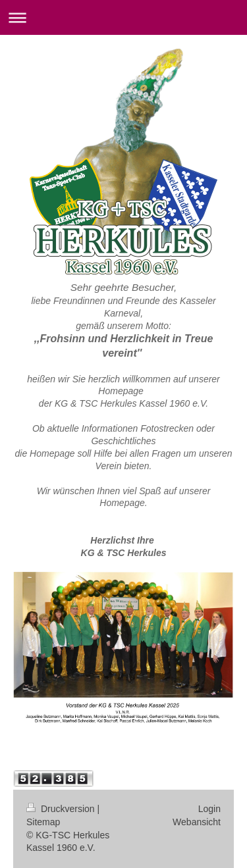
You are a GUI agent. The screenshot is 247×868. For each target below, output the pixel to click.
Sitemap (43, 822)
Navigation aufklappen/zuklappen (123, 17)
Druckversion (62, 809)
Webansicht (197, 822)
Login (209, 809)
